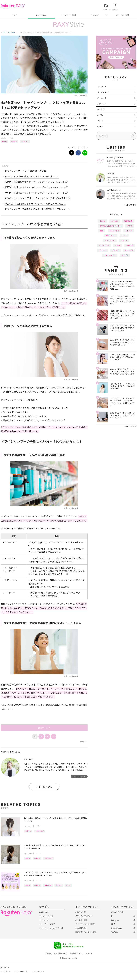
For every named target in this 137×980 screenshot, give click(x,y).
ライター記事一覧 (79, 776)
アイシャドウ (114, 231)
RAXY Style (41, 15)
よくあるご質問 (123, 15)
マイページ (44, 920)
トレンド (129, 231)
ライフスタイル (110, 255)
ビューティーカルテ (47, 924)
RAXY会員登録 (117, 912)
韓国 (102, 231)
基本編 (130, 226)
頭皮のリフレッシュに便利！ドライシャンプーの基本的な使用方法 (37, 198)
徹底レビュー (111, 236)
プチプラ (59, 885)
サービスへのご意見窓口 (85, 924)
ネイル (100, 115)
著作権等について (76, 953)
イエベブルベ (104, 245)
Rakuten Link (116, 928)
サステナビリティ (38, 971)
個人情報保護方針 (61, 953)
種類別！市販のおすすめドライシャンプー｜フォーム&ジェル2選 (37, 187)
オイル (68, 885)
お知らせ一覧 (81, 912)
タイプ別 (125, 255)
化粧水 (118, 245)
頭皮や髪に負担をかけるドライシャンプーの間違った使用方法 (35, 204)
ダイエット (129, 250)
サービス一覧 (6, 971)
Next (83, 742)
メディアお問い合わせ (84, 916)
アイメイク (102, 98)
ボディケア (102, 104)
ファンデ (115, 250)
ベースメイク (103, 92)
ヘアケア (11, 138)
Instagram (115, 920)
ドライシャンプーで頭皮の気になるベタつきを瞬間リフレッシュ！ (37, 209)
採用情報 (89, 953)
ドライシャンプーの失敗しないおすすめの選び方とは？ (32, 176)
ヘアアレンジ (40, 831)
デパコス (103, 250)
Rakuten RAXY (13, 6)
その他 (100, 126)
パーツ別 (130, 245)
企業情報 (48, 953)
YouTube (115, 932)
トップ (14, 15)
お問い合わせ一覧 (21, 971)
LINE (113, 924)
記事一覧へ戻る (44, 787)
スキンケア (102, 87)
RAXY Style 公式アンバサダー (110, 226)
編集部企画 (48, 885)
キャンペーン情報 (68, 15)
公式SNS (95, 15)
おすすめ (14, 142)
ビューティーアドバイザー (50, 928)
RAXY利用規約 (81, 928)
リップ (124, 236)
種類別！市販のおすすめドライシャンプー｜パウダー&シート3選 (37, 193)
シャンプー (25, 142)
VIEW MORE (131, 205)
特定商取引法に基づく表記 (86, 932)
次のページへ (44, 728)
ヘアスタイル (110, 240)
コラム (100, 121)
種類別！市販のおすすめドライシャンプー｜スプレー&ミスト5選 (37, 182)
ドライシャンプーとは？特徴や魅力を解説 (25, 171)
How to (4, 142)
